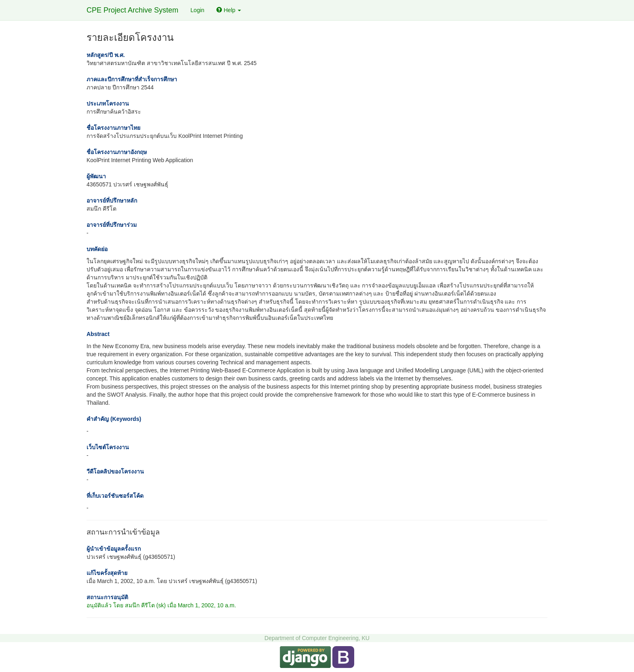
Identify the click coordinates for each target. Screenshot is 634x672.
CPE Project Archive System (132, 10)
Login (197, 10)
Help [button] (229, 10)
